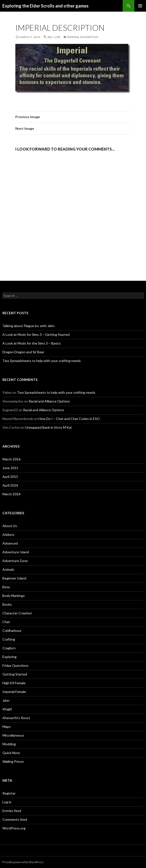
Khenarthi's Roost (16, 718)
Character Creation (17, 613)
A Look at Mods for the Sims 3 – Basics (32, 343)
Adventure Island (16, 552)
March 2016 (11, 459)
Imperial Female (14, 692)
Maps (7, 727)
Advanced (10, 543)
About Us (10, 526)
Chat (6, 622)
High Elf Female (14, 683)
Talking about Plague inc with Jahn (28, 326)
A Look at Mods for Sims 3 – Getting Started (36, 334)
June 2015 (10, 468)
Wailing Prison (13, 761)
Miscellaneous (13, 735)
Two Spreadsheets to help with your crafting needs (42, 361)
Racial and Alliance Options (49, 401)
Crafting (9, 639)
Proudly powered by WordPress (23, 862)
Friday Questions (15, 665)
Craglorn (9, 648)
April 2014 (10, 485)
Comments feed (15, 819)
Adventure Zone (15, 561)
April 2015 (10, 477)
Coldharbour (12, 631)
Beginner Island (14, 578)
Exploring (9, 657)
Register (9, 793)
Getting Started (15, 674)
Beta (6, 587)
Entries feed (12, 811)
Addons (8, 534)
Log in (7, 802)
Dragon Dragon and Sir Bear (23, 352)
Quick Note (11, 753)
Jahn (6, 700)
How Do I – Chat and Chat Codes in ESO (69, 419)
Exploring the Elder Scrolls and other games (46, 6)
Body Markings (14, 596)
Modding (9, 744)
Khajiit (7, 709)
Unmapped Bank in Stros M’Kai (48, 427)
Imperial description (83, 37)
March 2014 (11, 494)
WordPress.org (14, 828)
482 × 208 (54, 37)
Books (7, 604)
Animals (8, 569)
